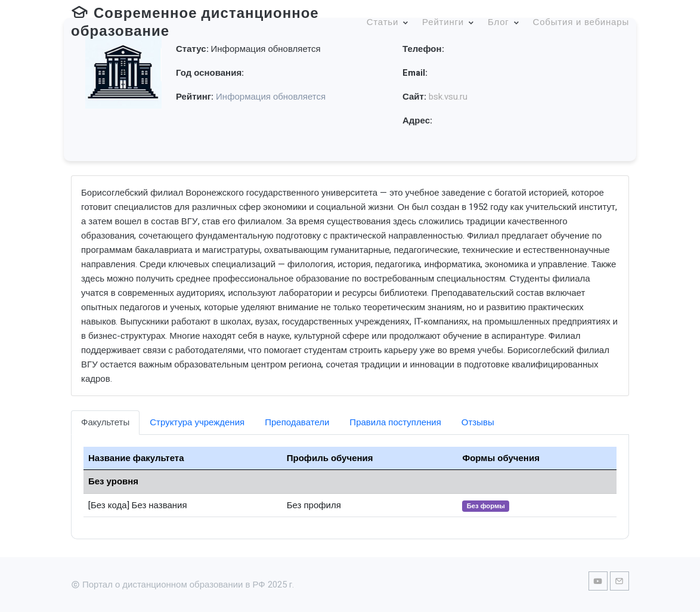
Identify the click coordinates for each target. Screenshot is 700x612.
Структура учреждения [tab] (197, 422)
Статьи (382, 22)
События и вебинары (581, 22)
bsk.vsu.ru (448, 97)
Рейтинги (443, 22)
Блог (498, 22)
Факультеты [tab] (105, 422)
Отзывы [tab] (478, 422)
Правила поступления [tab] (395, 422)
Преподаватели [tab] (297, 422)
